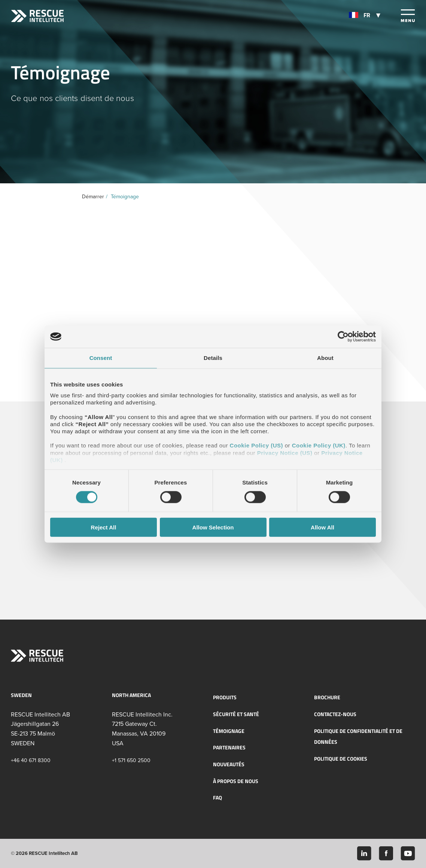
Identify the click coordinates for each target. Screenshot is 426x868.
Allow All (322, 527)
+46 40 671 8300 (31, 760)
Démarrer (93, 197)
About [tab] (325, 358)
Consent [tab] (101, 358)
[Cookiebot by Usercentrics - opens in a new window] (343, 337)
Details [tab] (213, 358)
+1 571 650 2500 (131, 760)
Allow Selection (213, 527)
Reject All (104, 527)
